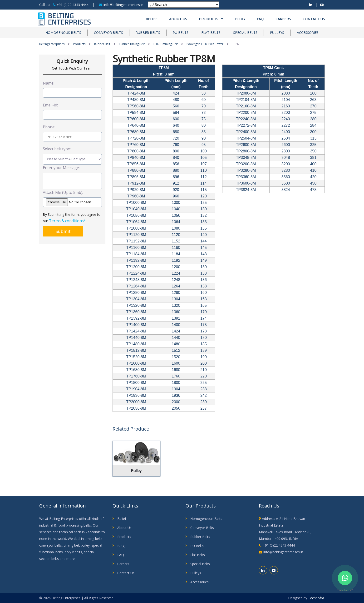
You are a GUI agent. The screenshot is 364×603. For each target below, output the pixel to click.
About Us (124, 528)
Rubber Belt (102, 44)
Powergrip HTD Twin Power (205, 44)
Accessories (308, 33)
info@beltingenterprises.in (121, 5)
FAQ (260, 19)
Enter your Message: (61, 168)
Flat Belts (211, 33)
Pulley (136, 471)
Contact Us (314, 19)
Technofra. (316, 598)
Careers (283, 19)
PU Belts (181, 33)
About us (178, 19)
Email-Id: (50, 105)
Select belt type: (57, 149)
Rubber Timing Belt (132, 44)
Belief (151, 19)
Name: (49, 83)
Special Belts (245, 33)
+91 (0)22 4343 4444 (71, 5)
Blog (240, 19)
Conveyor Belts (108, 33)
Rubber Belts (148, 33)
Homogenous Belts (63, 33)
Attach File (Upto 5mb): (63, 192)
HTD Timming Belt (166, 44)
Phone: (49, 127)
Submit (63, 231)
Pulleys (277, 33)
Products (211, 19)
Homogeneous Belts (206, 519)
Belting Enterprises (52, 44)
